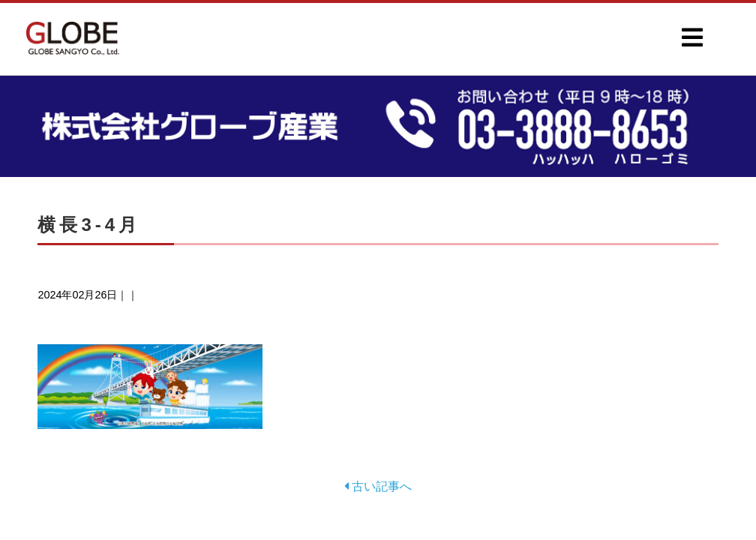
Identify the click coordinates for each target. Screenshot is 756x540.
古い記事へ (378, 486)
